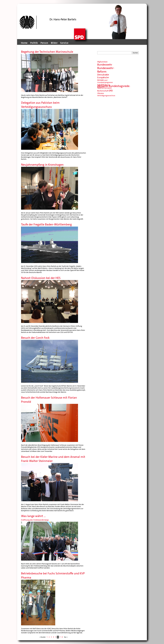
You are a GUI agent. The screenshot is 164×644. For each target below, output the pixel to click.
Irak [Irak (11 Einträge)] (99, 85)
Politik (34, 43)
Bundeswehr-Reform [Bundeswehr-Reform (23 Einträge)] (106, 70)
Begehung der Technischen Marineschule (47, 52)
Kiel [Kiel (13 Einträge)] (102, 85)
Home (24, 43)
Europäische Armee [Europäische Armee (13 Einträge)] (103, 79)
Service (64, 43)
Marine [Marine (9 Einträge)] (107, 85)
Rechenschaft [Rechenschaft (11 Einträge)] (103, 91)
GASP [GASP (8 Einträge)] (106, 80)
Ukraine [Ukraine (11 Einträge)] (101, 93)
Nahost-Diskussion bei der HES (41, 278)
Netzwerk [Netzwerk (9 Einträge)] (108, 88)
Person (44, 43)
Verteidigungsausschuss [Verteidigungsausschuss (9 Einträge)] (106, 96)
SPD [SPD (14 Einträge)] (111, 91)
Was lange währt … (33, 516)
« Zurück (42, 637)
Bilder (54, 43)
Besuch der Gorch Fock (35, 338)
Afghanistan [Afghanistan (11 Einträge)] (102, 62)
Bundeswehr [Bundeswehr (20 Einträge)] (105, 65)
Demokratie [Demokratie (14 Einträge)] (103, 75)
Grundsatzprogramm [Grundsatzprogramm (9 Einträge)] (105, 82)
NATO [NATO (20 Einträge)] (101, 88)
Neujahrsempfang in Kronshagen (42, 165)
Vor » (66, 637)
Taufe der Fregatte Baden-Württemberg (46, 224)
